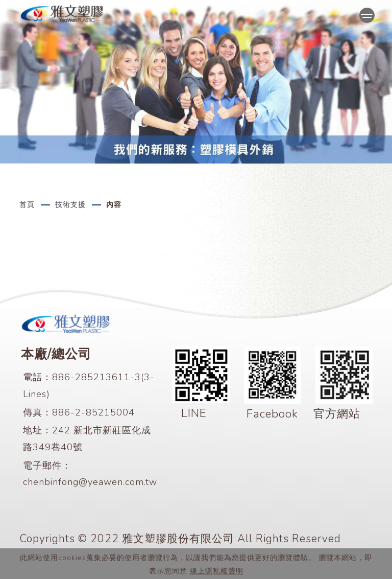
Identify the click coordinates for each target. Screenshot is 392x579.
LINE (194, 413)
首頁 (27, 205)
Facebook (272, 414)
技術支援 (70, 205)
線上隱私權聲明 (217, 571)
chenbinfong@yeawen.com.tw (90, 482)
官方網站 (337, 414)
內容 (114, 205)
